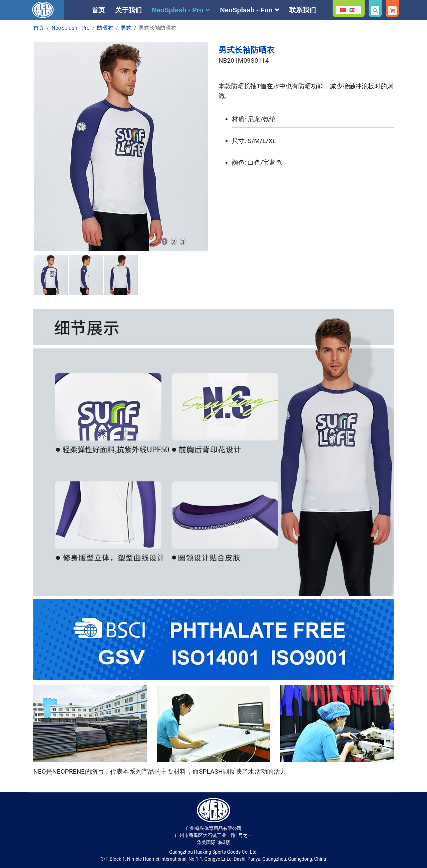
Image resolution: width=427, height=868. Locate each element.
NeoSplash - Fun (246, 10)
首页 (98, 10)
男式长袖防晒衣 (247, 50)
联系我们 (303, 10)
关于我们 (128, 10)
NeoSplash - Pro (177, 10)
